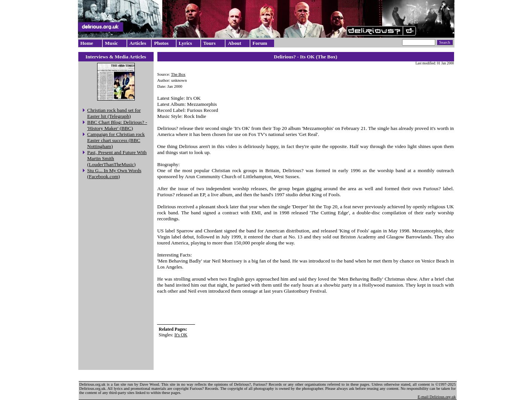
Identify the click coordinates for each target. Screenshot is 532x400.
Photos (161, 43)
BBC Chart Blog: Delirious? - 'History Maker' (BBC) (117, 125)
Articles (138, 43)
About (235, 43)
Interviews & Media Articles (116, 57)
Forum (260, 43)
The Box (178, 74)
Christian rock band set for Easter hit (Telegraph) (114, 113)
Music (111, 43)
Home (87, 43)
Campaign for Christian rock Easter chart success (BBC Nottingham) (116, 140)
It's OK (181, 335)
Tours (210, 43)
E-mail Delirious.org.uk (437, 397)
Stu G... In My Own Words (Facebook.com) (114, 173)
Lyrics (185, 43)
